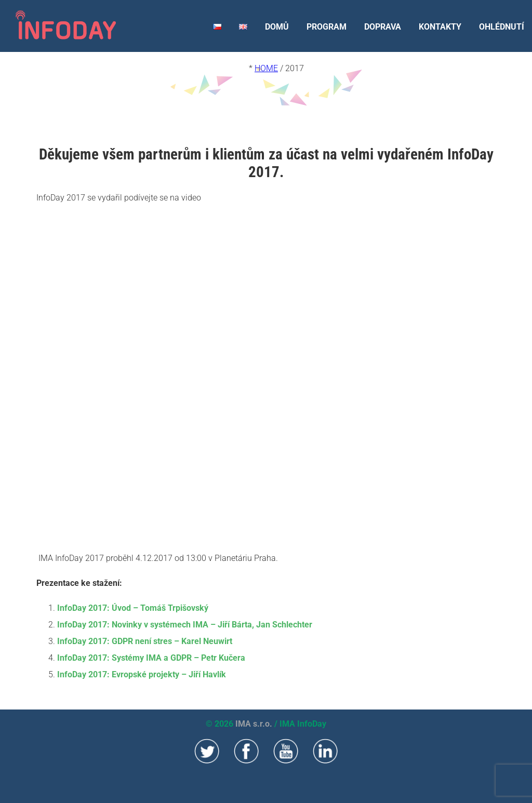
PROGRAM (327, 27)
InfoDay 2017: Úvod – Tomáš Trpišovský (133, 608)
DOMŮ (277, 27)
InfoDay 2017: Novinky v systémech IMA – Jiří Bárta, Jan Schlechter (185, 625)
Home (266, 68)
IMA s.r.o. (254, 724)
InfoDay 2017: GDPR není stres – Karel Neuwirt (145, 641)
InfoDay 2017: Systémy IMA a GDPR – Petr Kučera (151, 658)
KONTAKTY (440, 27)
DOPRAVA (383, 27)
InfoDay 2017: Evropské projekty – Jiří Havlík (142, 674)
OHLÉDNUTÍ (502, 27)
